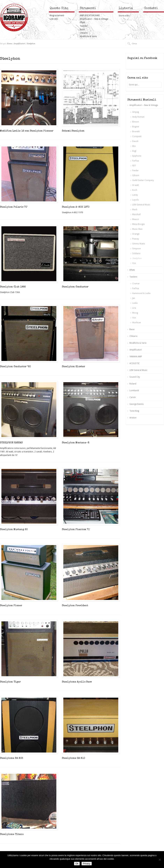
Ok (77, 864)
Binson (136, 122)
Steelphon (31, 44)
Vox (134, 263)
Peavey (136, 239)
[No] (160, 860)
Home (9, 44)
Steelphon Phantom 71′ (76, 530)
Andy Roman (138, 117)
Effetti (82, 22)
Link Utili (54, 19)
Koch (135, 190)
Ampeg (136, 112)
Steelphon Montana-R (76, 443)
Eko (134, 146)
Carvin (133, 397)
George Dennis (137, 404)
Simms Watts (139, 244)
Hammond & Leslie (141, 293)
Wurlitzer (137, 323)
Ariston (133, 418)
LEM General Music (141, 205)
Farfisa (136, 161)
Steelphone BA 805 (12, 758)
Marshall (136, 214)
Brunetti (136, 132)
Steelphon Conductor (75, 287)
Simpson (137, 249)
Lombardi (134, 391)
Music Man (137, 229)
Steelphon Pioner (11, 606)
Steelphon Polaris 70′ (14, 207)
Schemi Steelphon (73, 131)
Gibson (136, 175)
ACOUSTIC (135, 363)
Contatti (151, 8)
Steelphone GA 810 (74, 758)
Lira (134, 308)
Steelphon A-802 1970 (76, 207)
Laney (135, 195)
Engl (134, 151)
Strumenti (88, 8)
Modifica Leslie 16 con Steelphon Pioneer (27, 131)
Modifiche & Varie (88, 36)
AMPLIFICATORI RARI (90, 16)
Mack (135, 210)
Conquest (137, 136)
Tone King (134, 411)
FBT (134, 166)
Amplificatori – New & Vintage (94, 19)
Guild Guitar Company (143, 180)
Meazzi (136, 219)
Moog (135, 313)
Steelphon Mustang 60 (14, 530)
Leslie (135, 303)
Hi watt (136, 185)
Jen (134, 298)
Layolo (136, 200)
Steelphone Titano (12, 834)
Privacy (87, 864)
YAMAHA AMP (136, 357)
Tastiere (84, 26)
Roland (133, 384)
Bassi (82, 29)
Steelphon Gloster (74, 367)
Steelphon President (75, 606)
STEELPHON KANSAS (11, 443)
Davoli (135, 141)
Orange (136, 234)
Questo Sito (59, 8)
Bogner (136, 127)
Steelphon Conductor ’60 (15, 367)
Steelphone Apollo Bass (77, 682)
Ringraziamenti (57, 16)
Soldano (136, 253)
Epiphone (137, 156)
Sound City (135, 377)
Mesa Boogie (138, 224)
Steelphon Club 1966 (13, 287)
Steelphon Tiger (10, 682)
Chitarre (84, 33)
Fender (135, 171)
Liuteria (126, 8)
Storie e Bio (124, 16)
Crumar (136, 284)
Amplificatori (19, 44)
